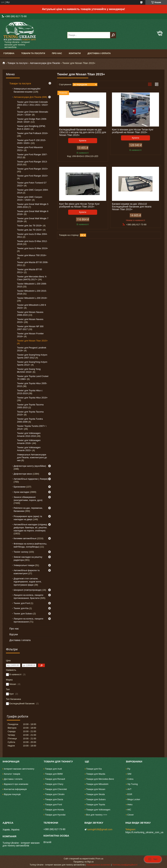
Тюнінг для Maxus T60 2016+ (32, 255)
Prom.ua (99, 859)
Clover (131, 815)
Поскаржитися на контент (98, 865)
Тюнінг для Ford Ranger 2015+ (33, 169)
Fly (129, 769)
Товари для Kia (94, 769)
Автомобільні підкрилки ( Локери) (31, 479)
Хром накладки (21, 492)
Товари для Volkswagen (98, 810)
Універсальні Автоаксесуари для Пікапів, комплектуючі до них (32, 457)
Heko (130, 804)
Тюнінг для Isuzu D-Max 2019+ (33, 248)
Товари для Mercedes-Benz (100, 779)
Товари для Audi (53, 769)
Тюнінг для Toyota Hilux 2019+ (32, 398)
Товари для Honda (54, 810)
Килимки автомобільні (25, 538)
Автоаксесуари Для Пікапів (45, 63)
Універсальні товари (24, 565)
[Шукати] (113, 35)
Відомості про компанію (16, 784)
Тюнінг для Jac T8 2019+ (30, 226)
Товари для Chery (54, 784)
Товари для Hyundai (55, 815)
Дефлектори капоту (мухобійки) (30, 466)
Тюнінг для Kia (21, 608)
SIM (129, 774)
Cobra (130, 779)
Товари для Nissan (96, 789)
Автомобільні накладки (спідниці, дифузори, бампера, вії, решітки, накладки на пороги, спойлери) (31, 528)
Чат (153, 859)
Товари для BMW (54, 774)
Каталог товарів (12, 774)
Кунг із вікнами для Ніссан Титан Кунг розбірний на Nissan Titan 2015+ (133, 131)
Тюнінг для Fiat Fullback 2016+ (33, 133)
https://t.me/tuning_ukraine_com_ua (144, 832)
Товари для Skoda (96, 794)
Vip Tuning (132, 784)
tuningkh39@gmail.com (100, 829)
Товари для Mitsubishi (97, 784)
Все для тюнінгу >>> (97, 815)
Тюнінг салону (21, 552)
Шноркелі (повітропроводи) (28, 590)
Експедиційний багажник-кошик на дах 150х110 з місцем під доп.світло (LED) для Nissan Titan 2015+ (83, 132)
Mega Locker (134, 799)
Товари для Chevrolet (56, 789)
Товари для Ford (53, 804)
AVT (129, 789)
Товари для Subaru (96, 799)
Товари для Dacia (54, 799)
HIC (129, 810)
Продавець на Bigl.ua (83, 862)
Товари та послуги (33, 53)
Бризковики (20, 487)
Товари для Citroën (55, 794)
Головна (9, 53)
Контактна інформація (15, 789)
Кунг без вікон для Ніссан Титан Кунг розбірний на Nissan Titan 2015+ (79, 205)
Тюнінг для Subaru (23, 614)
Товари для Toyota (96, 804)
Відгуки (14, 634)
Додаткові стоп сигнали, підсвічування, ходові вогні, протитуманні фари (28, 582)
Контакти (75, 53)
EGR (130, 794)
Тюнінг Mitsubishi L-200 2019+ (32, 298)
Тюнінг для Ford (22, 603)
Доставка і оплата (99, 53)
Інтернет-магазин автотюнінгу (19, 769)
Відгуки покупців (12, 794)
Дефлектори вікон (23, 474)
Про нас (57, 53)
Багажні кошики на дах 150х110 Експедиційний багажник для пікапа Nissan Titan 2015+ (132, 207)
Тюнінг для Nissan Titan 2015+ (32, 341)
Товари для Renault (55, 779)
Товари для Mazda (96, 774)
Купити (83, 141)
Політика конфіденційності (125, 865)
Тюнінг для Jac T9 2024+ (30, 230)
